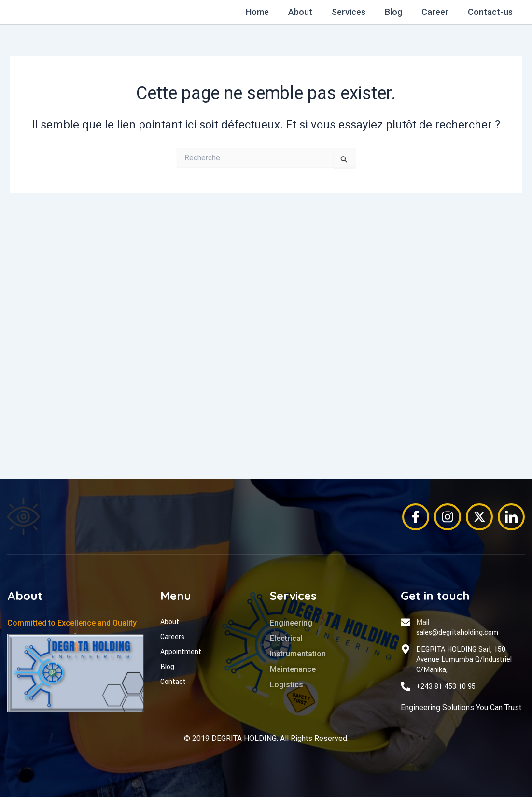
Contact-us (491, 12)
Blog (398, 12)
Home (268, 12)
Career (438, 12)
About (309, 12)
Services (355, 12)
